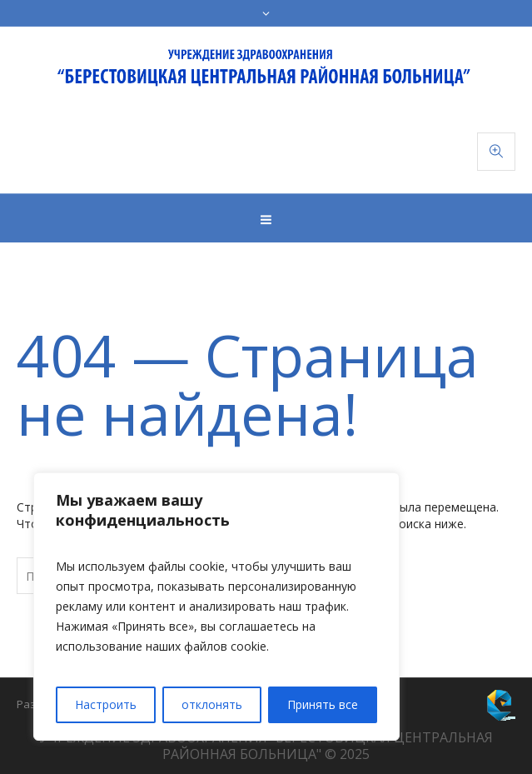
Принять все (323, 704)
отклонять (212, 704)
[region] (216, 607)
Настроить (106, 704)
